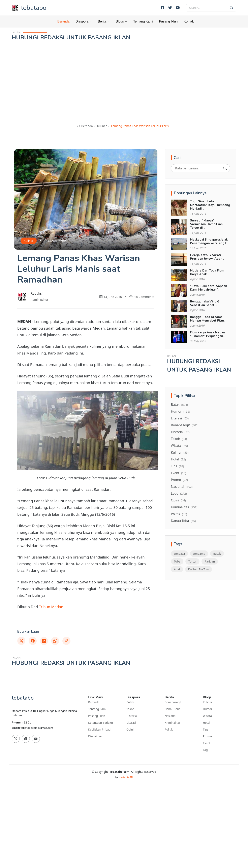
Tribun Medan (51, 607)
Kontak (189, 21)
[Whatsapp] (55, 641)
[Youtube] (178, 8)
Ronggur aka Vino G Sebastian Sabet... (205, 303)
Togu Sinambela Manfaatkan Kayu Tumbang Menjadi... (210, 205)
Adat (177, 569)
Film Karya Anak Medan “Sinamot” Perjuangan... (208, 334)
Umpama (199, 554)
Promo (179, 480)
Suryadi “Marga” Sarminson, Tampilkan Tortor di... (206, 224)
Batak (179, 405)
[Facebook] (162, 8)
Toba (177, 561)
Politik (179, 514)
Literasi (180, 418)
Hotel (178, 459)
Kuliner (102, 126)
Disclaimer (95, 736)
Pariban (210, 561)
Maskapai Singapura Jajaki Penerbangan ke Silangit (209, 241)
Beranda (64, 21)
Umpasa (179, 554)
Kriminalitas (184, 507)
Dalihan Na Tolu (199, 569)
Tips (177, 466)
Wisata (179, 446)
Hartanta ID (126, 777)
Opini (178, 500)
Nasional (182, 487)
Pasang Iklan (168, 21)
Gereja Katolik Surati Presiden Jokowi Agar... (207, 257)
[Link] (66, 641)
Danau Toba (183, 521)
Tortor (192, 561)
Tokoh (179, 439)
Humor (180, 411)
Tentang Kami (143, 21)
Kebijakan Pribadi (100, 730)
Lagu (179, 493)
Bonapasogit (185, 425)
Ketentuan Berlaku (100, 723)
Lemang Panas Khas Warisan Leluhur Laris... (141, 126)
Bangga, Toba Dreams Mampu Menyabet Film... (208, 319)
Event (178, 473)
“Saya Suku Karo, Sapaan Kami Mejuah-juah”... (209, 288)
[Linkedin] (44, 641)
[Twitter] (170, 8)
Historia (180, 432)
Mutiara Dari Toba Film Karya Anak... (207, 272)
